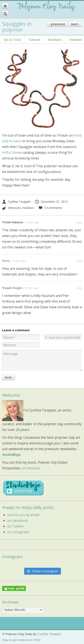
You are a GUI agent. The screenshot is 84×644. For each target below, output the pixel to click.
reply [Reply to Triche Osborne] (79, 222)
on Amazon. (31, 468)
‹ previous (57, 24)
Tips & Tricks (12, 40)
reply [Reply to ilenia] (79, 261)
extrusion (14, 208)
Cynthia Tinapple (16, 202)
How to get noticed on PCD (21, 640)
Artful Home (12, 152)
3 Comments (50, 208)
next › (75, 24)
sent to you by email (23, 515)
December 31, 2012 (51, 202)
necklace (28, 208)
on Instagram (18, 532)
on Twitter (16, 526)
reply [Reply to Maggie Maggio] (79, 288)
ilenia (6, 261)
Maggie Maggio (12, 288)
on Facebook (17, 521)
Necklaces (55, 40)
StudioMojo (11, 455)
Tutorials (34, 40)
